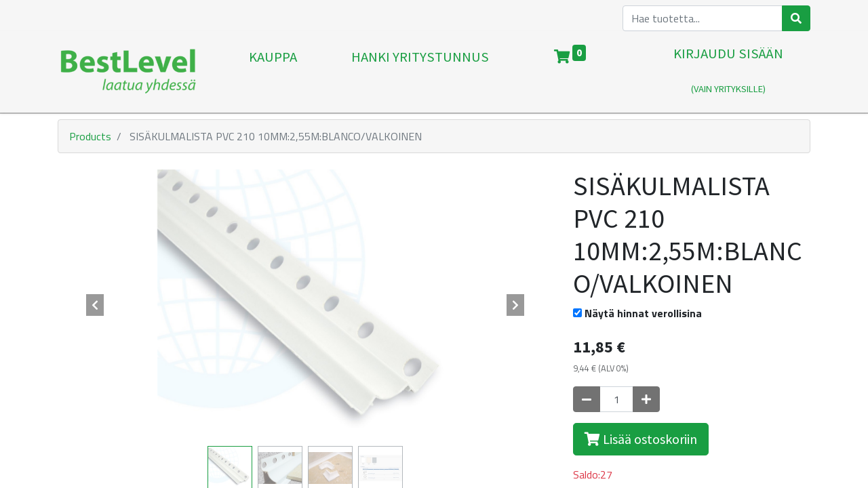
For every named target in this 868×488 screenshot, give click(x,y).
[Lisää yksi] (646, 399)
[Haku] (796, 18)
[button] (95, 305)
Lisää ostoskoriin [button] (641, 439)
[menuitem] (273, 72)
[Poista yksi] (587, 399)
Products (90, 136)
